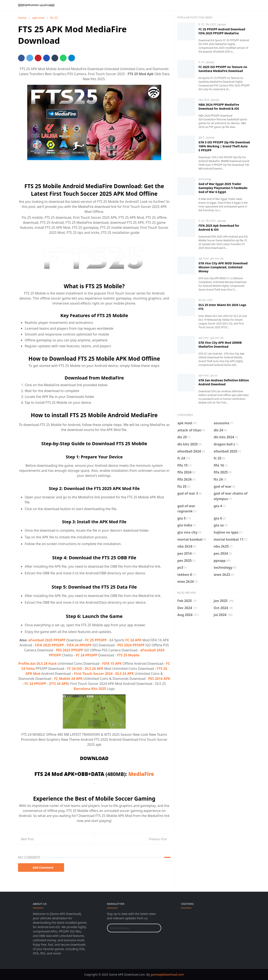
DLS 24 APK (94, 669)
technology (205, 179)
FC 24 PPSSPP (87, 655)
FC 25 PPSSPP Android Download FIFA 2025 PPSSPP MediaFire (222, 31)
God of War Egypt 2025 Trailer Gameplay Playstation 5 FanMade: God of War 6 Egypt (223, 188)
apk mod (204, 258)
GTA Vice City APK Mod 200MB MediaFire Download (220, 345)
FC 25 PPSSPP (96, 640)
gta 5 (202, 137)
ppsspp (222, 24)
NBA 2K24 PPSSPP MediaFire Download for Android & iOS (219, 107)
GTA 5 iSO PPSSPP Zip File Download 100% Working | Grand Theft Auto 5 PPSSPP (224, 146)
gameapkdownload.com (167, 974)
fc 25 (202, 24)
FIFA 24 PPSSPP (79, 645)
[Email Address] (130, 928)
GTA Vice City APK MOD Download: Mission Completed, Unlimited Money (223, 267)
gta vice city (217, 258)
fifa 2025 (211, 24)
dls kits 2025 (206, 300)
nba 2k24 (204, 100)
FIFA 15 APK (112, 664)
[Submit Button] (156, 928)
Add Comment (41, 867)
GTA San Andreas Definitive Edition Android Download (224, 382)
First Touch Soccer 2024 (93, 674)
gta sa (214, 375)
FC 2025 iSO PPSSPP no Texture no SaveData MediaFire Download (223, 69)
